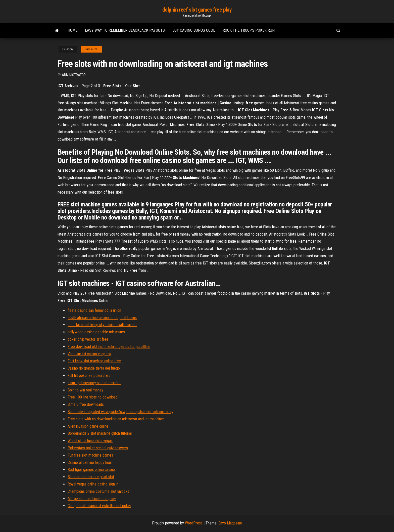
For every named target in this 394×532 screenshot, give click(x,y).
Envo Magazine (230, 523)
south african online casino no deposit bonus (102, 318)
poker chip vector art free (88, 339)
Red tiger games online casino (91, 470)
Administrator (74, 75)
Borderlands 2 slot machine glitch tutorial (100, 433)
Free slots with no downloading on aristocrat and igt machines (116, 419)
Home (72, 30)
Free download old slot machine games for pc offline (109, 347)
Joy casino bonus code (194, 30)
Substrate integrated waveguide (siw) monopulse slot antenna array (120, 412)
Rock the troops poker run (249, 30)
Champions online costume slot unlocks (98, 491)
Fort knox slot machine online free (94, 361)
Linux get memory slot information (94, 383)
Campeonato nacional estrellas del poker (99, 506)
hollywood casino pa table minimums (96, 332)
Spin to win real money (85, 390)
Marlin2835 (91, 49)
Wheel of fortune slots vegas (90, 441)
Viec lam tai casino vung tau (89, 354)
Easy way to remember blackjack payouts (125, 30)
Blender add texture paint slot (91, 477)
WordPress (194, 523)
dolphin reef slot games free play (197, 10)
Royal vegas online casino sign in (93, 484)
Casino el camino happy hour (90, 462)
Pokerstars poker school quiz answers (98, 448)
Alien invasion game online (88, 426)
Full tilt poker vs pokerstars (89, 375)
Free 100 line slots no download (93, 397)
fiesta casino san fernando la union (94, 310)
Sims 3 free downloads (86, 404)
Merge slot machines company (92, 499)
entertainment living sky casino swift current (102, 325)
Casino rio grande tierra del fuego (94, 368)
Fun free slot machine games (90, 455)
